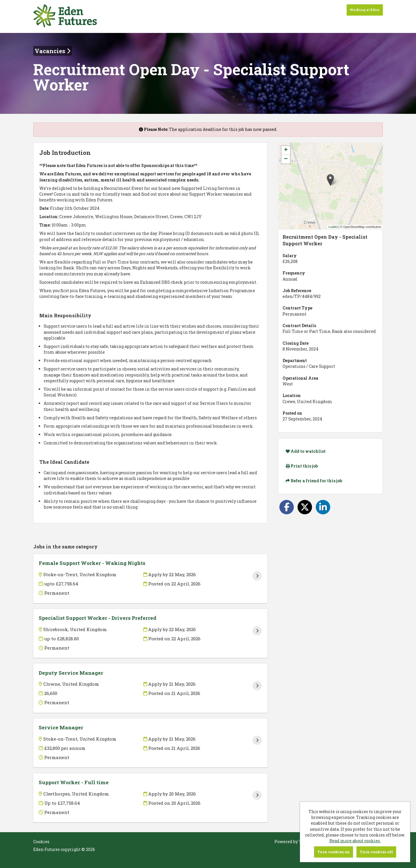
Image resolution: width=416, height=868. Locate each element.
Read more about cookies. (355, 841)
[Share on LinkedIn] (323, 507)
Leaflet (333, 227)
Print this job (302, 466)
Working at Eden (365, 10)
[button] (330, 180)
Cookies (41, 842)
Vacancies (53, 51)
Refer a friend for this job (314, 481)
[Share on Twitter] (305, 507)
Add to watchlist (306, 451)
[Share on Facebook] (287, 507)
